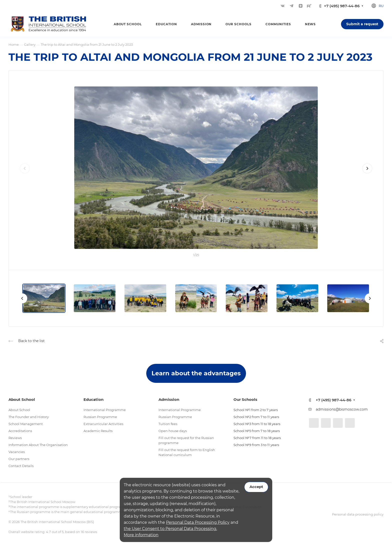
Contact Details (21, 466)
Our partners (19, 459)
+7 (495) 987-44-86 (342, 6)
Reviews (15, 438)
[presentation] (25, 173)
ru (381, 6)
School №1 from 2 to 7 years (256, 410)
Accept (256, 487)
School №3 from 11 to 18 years (257, 424)
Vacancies (17, 452)
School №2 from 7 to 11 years (256, 417)
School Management (26, 424)
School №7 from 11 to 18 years (257, 438)
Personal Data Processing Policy (198, 522)
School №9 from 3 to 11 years (256, 445)
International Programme (105, 410)
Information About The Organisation (38, 445)
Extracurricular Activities (103, 424)
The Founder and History (29, 417)
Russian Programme (100, 417)
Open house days (173, 431)
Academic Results (98, 431)
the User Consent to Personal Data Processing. (170, 529)
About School (19, 410)
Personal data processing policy (358, 514)
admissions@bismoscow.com (342, 409)
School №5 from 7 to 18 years (257, 431)
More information (141, 535)
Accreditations (20, 431)
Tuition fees (168, 424)
